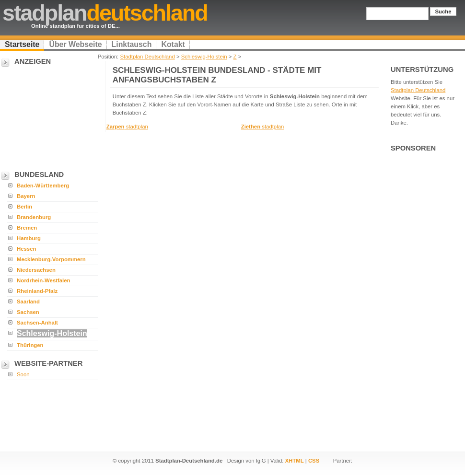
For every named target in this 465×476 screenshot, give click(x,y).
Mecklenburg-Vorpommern (51, 259)
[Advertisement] (48, 116)
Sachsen (28, 312)
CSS (314, 461)
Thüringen (30, 345)
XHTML (295, 461)
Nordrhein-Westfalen (44, 280)
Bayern (26, 196)
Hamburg (29, 238)
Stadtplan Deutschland (147, 57)
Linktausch (132, 44)
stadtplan (127, 127)
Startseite (22, 44)
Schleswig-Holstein (204, 57)
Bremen (27, 228)
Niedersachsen (36, 270)
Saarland (28, 302)
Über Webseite (75, 44)
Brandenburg (34, 217)
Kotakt (173, 44)
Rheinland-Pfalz (37, 291)
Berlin (24, 207)
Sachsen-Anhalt (37, 323)
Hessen (26, 249)
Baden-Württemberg (43, 186)
